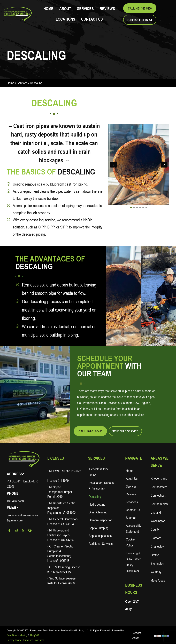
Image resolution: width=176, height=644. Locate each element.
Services (22, 83)
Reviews (131, 494)
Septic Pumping (99, 528)
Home (11, 83)
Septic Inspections (100, 536)
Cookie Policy (130, 542)
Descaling (95, 497)
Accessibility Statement (134, 528)
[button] (140, 8)
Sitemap (131, 518)
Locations (132, 502)
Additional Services (101, 544)
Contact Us (133, 510)
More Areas (158, 581)
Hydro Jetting (97, 504)
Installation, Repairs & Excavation (101, 486)
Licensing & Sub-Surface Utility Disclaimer (134, 562)
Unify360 (35, 635)
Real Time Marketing (17, 635)
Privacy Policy (14, 640)
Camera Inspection (101, 520)
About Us (132, 479)
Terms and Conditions (34, 640)
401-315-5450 (15, 501)
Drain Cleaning (98, 512)
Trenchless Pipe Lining (99, 472)
